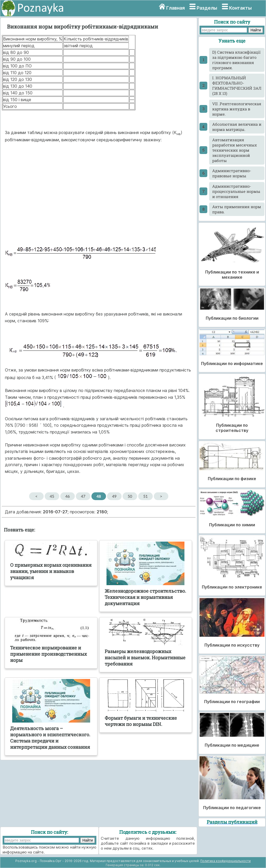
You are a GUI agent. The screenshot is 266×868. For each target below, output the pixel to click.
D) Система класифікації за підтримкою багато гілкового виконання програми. (236, 60)
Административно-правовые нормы (232, 173)
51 (145, 496)
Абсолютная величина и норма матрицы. (237, 127)
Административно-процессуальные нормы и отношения (236, 191)
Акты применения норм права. (237, 209)
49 (114, 496)
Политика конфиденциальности (225, 861)
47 (83, 496)
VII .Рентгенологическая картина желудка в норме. (237, 109)
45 (52, 496)
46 (67, 496)
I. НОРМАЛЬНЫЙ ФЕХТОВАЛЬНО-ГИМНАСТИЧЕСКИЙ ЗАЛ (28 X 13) (237, 86)
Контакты (240, 8)
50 (130, 496)
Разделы (207, 8)
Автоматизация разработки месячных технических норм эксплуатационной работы (235, 150)
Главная (175, 8)
